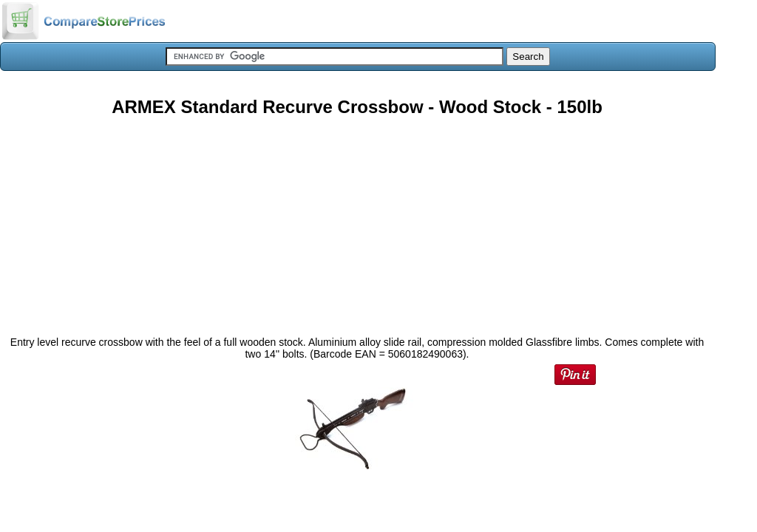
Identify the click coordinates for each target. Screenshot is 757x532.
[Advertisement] (357, 221)
